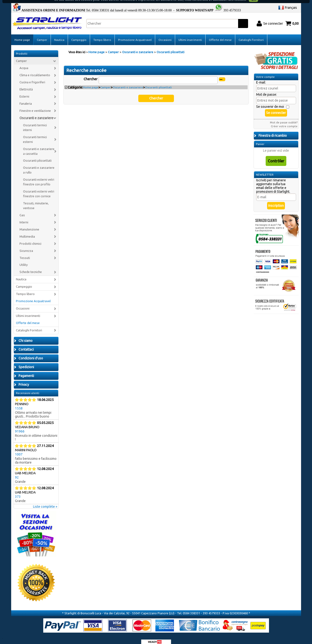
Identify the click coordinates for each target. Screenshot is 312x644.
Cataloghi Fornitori (29, 325)
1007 (19, 449)
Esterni (24, 91)
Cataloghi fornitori (251, 34)
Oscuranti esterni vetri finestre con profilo (39, 176)
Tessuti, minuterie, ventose (36, 200)
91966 (20, 426)
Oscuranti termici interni (35, 122)
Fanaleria (26, 98)
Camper (42, 34)
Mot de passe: (266, 89)
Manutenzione (29, 224)
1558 (19, 403)
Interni (24, 217)
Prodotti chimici (30, 238)
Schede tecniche (31, 266)
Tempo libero (102, 34)
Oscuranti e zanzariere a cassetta (39, 146)
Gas (22, 209)
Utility (24, 259)
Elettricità (26, 84)
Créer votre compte (284, 121)
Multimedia (27, 231)
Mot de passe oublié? (284, 117)
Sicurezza (26, 245)
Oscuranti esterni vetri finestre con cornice (39, 188)
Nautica (59, 34)
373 (18, 491)
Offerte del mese (220, 34)
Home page (22, 34)
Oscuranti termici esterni (35, 134)
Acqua (24, 63)
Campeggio (79, 34)
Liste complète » (45, 501)
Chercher (91, 73)
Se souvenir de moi (270, 101)
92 (17, 472)
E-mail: (261, 77)
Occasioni (165, 34)
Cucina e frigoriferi (32, 77)
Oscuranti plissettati (37, 155)
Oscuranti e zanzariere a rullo (39, 165)
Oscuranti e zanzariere (36, 112)
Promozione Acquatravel (135, 34)
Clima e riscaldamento (35, 70)
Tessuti (25, 252)
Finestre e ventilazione (35, 105)
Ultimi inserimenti (190, 34)
